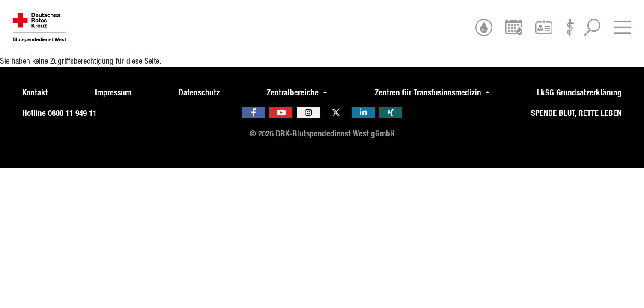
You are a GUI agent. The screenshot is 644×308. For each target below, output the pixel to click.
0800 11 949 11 (72, 113)
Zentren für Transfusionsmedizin (429, 93)
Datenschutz (199, 93)
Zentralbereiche (294, 93)
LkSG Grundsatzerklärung (579, 93)
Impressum (113, 93)
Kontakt (35, 93)
